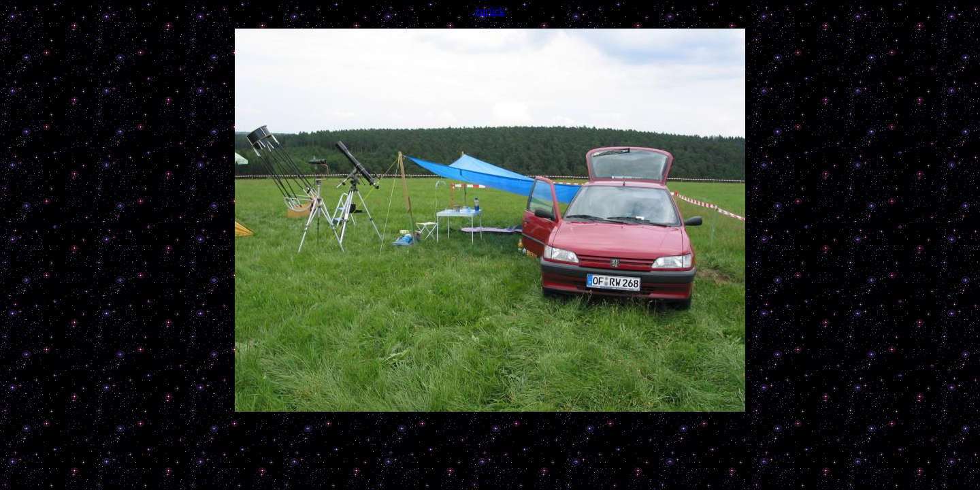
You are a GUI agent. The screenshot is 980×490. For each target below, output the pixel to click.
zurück (490, 11)
